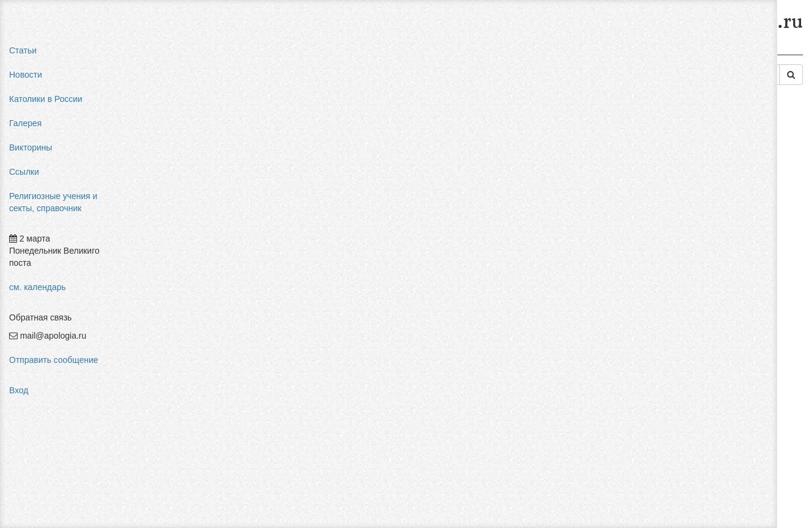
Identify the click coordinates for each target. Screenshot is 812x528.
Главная (156, 53)
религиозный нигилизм (694, 243)
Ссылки (24, 172)
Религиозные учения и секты (242, 53)
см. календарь (37, 287)
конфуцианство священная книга (714, 231)
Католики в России (46, 99)
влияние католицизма (691, 170)
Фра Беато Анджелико (692, 279)
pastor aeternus (678, 146)
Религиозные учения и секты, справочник (53, 202)
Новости (26, 75)
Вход (19, 390)
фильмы (665, 291)
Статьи (23, 50)
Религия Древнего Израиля (455, 53)
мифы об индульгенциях (697, 158)
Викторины (31, 147)
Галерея (26, 123)
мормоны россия (682, 218)
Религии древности (350, 53)
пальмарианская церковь (698, 206)
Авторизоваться (599, 331)
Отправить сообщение (54, 360)
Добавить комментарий (185, 344)
